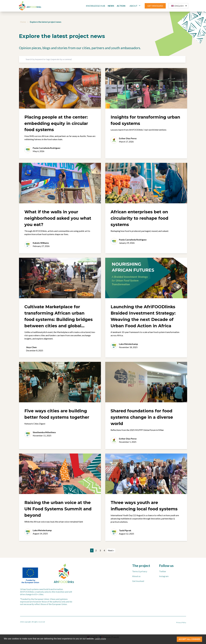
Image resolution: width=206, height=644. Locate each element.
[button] (178, 6)
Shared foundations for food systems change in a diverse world (142, 417)
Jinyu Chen (31, 347)
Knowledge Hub (96, 6)
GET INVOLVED (155, 6)
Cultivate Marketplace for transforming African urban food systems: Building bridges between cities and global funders (59, 319)
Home (23, 22)
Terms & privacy (140, 571)
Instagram (164, 576)
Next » (111, 550)
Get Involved (138, 581)
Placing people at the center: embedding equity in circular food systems (56, 123)
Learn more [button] (100, 639)
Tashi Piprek (125, 530)
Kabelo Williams (41, 243)
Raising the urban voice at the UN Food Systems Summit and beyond (58, 509)
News (111, 6)
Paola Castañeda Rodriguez (47, 148)
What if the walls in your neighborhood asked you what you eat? (58, 218)
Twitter (163, 571)
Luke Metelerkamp (128, 344)
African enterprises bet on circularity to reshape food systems (139, 218)
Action (121, 6)
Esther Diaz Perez (128, 138)
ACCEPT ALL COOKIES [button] (189, 639)
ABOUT (135, 6)
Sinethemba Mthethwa (44, 432)
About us (136, 576)
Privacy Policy (181, 622)
